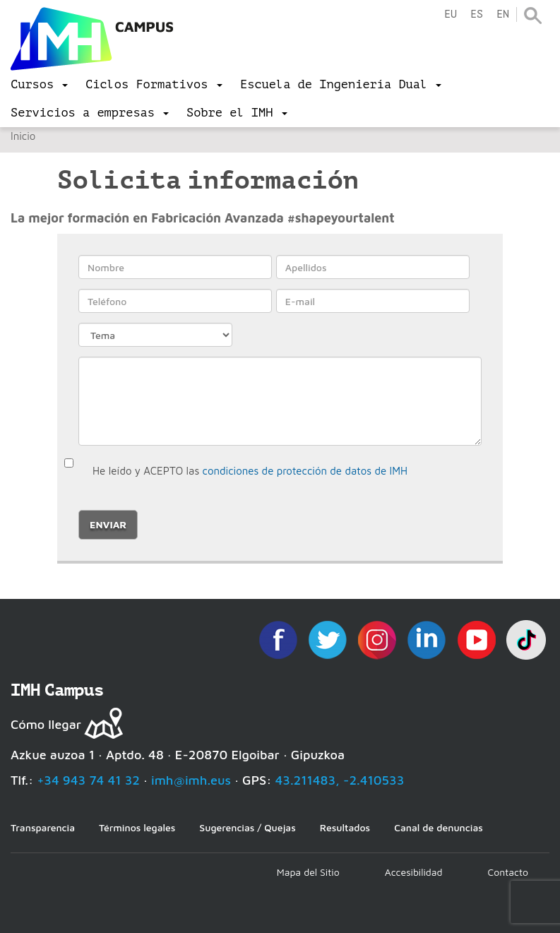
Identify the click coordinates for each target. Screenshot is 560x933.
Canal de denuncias (439, 827)
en (503, 14)
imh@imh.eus (191, 780)
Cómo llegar (46, 724)
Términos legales (137, 827)
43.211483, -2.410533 (340, 780)
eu (451, 14)
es (477, 14)
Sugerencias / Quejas (247, 827)
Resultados (345, 827)
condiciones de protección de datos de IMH (305, 471)
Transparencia (43, 827)
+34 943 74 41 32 (88, 780)
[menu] (39, 85)
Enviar (108, 524)
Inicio (23, 136)
